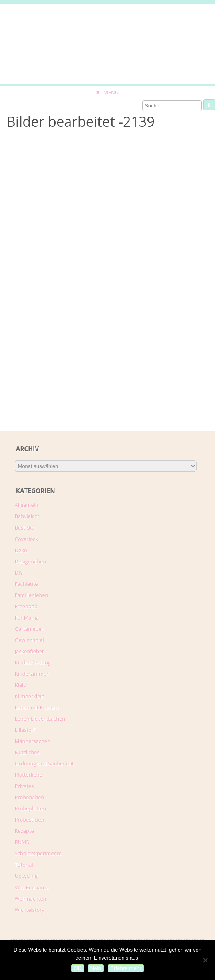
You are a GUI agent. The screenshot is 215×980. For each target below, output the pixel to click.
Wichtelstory (30, 910)
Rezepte (24, 831)
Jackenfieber (29, 651)
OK (77, 968)
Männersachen (33, 741)
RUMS (22, 842)
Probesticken (30, 820)
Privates (24, 786)
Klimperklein (30, 696)
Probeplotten (31, 808)
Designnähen (30, 561)
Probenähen (29, 797)
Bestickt (24, 528)
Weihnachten (31, 899)
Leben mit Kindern (37, 707)
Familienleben (32, 595)
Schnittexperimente (38, 853)
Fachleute (26, 584)
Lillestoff (25, 730)
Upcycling (26, 876)
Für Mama (27, 618)
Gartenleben (30, 629)
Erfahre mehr (126, 968)
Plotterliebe (29, 775)
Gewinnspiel (29, 640)
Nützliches (27, 752)
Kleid (21, 685)
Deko (21, 550)
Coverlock (26, 539)
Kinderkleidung (33, 662)
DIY (19, 573)
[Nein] (205, 960)
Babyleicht (27, 516)
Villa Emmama (32, 887)
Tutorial (24, 865)
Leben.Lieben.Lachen (40, 719)
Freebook (26, 606)
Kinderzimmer (32, 674)
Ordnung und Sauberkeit (44, 763)
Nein (96, 968)
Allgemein (27, 505)
